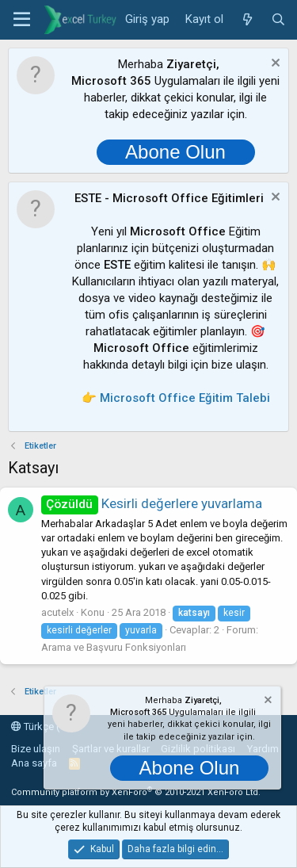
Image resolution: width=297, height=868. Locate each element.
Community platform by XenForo (136, 792)
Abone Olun (175, 152)
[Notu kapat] (274, 65)
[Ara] (278, 20)
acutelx (57, 612)
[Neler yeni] (247, 20)
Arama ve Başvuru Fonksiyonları (114, 647)
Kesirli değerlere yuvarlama (152, 503)
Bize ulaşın (36, 749)
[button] (22, 20)
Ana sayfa (34, 763)
